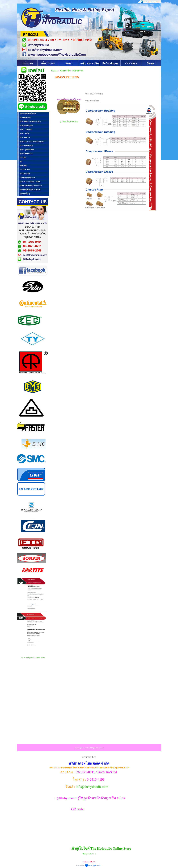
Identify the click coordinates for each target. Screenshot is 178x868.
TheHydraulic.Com (89, 854)
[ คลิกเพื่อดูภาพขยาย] (69, 122)
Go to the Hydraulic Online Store (33, 658)
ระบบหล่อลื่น (65, 71)
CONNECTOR (78, 71)
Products (55, 71)
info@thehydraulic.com (92, 787)
